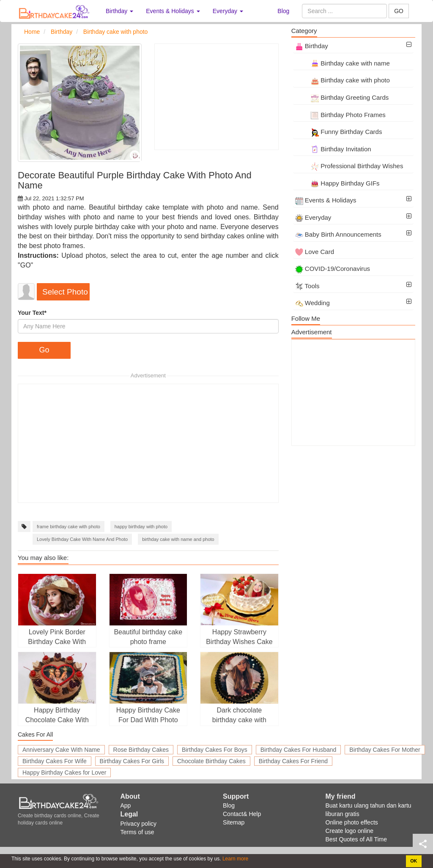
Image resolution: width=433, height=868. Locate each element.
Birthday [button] (119, 11)
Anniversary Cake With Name (61, 750)
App (126, 805)
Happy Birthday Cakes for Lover (64, 772)
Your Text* (32, 313)
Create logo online (350, 831)
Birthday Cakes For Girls (132, 761)
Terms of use (137, 832)
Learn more (235, 859)
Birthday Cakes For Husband (299, 750)
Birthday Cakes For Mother (385, 750)
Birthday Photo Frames (340, 115)
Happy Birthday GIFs (337, 183)
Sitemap (234, 822)
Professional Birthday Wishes (349, 166)
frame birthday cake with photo (69, 527)
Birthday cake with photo (343, 80)
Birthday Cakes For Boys (215, 750)
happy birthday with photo (141, 527)
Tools (307, 286)
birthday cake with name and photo (178, 539)
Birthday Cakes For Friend (293, 761)
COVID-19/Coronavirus (333, 269)
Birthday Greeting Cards (342, 97)
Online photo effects (352, 822)
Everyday (313, 217)
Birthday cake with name (343, 63)
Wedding (312, 303)
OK (414, 861)
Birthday (312, 46)
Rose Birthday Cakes (141, 750)
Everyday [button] (228, 11)
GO (399, 11)
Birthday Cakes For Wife (55, 761)
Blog (283, 11)
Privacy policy (139, 824)
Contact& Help (242, 814)
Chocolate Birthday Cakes (211, 761)
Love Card (315, 252)
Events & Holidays (326, 200)
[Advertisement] (216, 97)
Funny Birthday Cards (339, 132)
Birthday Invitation (333, 149)
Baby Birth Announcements (338, 234)
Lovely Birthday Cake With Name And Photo (82, 539)
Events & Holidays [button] (173, 11)
